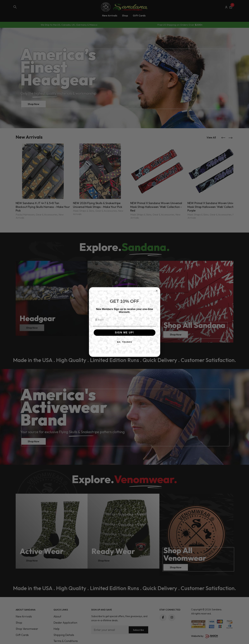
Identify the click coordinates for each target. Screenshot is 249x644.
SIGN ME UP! (125, 333)
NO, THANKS (124, 342)
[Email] (125, 320)
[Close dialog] (157, 291)
